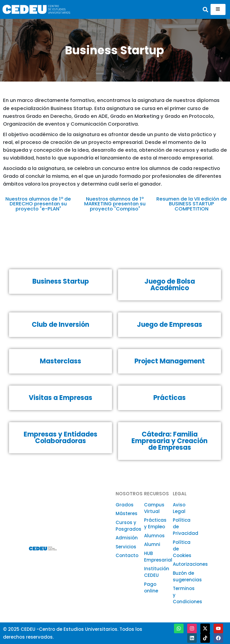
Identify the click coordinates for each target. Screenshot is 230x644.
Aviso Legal (179, 508)
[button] (206, 9)
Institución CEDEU (157, 572)
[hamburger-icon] (218, 9)
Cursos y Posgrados (128, 526)
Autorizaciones (190, 564)
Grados (125, 505)
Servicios (126, 547)
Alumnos (154, 536)
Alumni (152, 544)
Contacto (127, 555)
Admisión (127, 538)
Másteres (127, 513)
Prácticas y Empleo (155, 523)
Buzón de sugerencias (187, 576)
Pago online (151, 587)
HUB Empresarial (158, 557)
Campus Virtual (154, 508)
